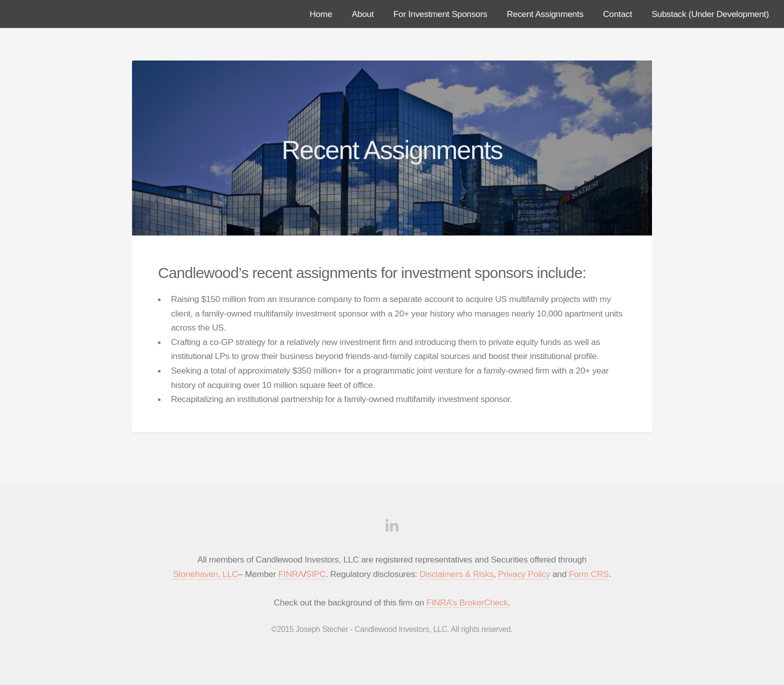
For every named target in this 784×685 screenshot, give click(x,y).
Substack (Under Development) (710, 14)
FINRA (291, 574)
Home (321, 14)
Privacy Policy (524, 574)
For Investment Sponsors (440, 14)
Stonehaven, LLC (205, 574)
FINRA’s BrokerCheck (467, 602)
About (363, 14)
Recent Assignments (545, 14)
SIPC (316, 574)
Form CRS (589, 574)
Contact (617, 14)
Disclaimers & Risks (456, 574)
